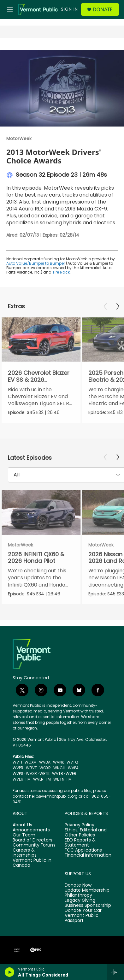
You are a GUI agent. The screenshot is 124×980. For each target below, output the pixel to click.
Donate (103, 9)
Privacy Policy (80, 825)
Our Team (24, 835)
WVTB (58, 773)
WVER (71, 773)
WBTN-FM (62, 779)
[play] (10, 972)
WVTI (17, 762)
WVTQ (72, 762)
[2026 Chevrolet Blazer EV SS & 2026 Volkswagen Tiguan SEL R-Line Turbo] (41, 340)
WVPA (73, 768)
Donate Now (78, 885)
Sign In (69, 9)
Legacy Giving (80, 900)
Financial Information (88, 855)
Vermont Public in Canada (32, 863)
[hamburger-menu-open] (10, 9)
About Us (22, 825)
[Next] (118, 306)
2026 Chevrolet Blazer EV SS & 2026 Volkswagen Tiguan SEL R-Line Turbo (40, 383)
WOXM (31, 762)
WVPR (18, 768)
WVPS (18, 773)
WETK (44, 773)
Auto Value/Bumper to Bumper (36, 263)
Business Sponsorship (88, 906)
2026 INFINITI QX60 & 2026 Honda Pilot (36, 558)
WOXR (45, 768)
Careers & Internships (25, 853)
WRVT (31, 768)
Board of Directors (32, 840)
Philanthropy (78, 895)
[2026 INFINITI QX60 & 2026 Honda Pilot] (41, 513)
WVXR (31, 773)
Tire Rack (61, 272)
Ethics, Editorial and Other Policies (86, 833)
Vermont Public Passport (82, 918)
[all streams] (116, 972)
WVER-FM (22, 779)
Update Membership (87, 890)
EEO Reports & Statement (80, 843)
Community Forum (34, 845)
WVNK (59, 762)
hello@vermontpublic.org (53, 796)
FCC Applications (83, 850)
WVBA (45, 762)
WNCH (59, 768)
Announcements (31, 830)
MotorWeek (19, 139)
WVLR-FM (42, 779)
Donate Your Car (83, 911)
